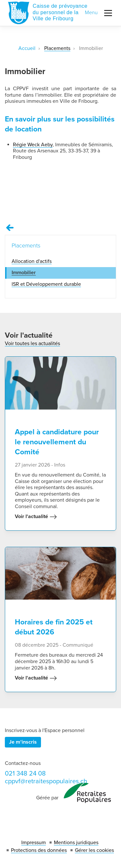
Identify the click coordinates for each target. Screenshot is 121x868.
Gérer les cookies (94, 850)
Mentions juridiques (76, 843)
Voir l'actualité (36, 517)
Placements (57, 48)
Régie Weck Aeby (33, 145)
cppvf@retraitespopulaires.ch (46, 781)
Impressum (34, 843)
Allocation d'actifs (32, 261)
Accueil (27, 48)
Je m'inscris (23, 742)
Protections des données (39, 850)
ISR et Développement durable (46, 284)
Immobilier (24, 273)
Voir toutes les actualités (32, 343)
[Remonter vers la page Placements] (10, 228)
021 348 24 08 (25, 774)
